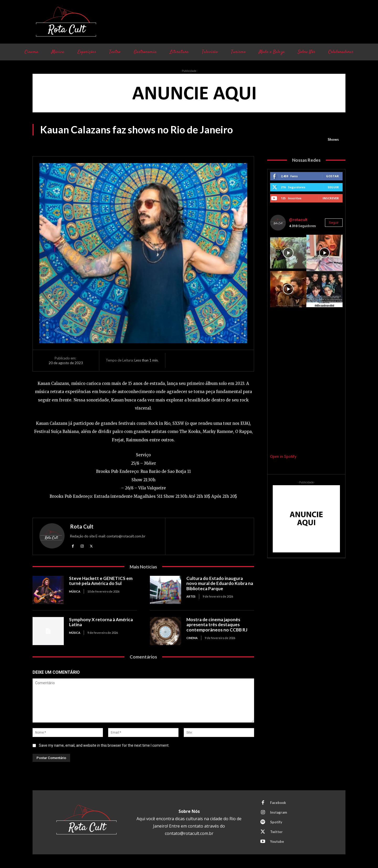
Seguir (333, 187)
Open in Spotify (283, 457)
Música (75, 591)
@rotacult (298, 220)
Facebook (278, 803)
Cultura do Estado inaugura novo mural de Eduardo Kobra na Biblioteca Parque (220, 583)
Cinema (192, 638)
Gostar (332, 176)
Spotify (276, 822)
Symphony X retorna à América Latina (101, 622)
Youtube (277, 841)
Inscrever (331, 198)
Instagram (279, 812)
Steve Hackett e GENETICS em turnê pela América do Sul (101, 581)
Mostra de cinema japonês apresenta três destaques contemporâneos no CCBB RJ (217, 625)
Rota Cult (82, 526)
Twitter (276, 832)
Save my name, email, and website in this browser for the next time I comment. (104, 745)
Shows (333, 139)
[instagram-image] (288, 253)
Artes (191, 596)
